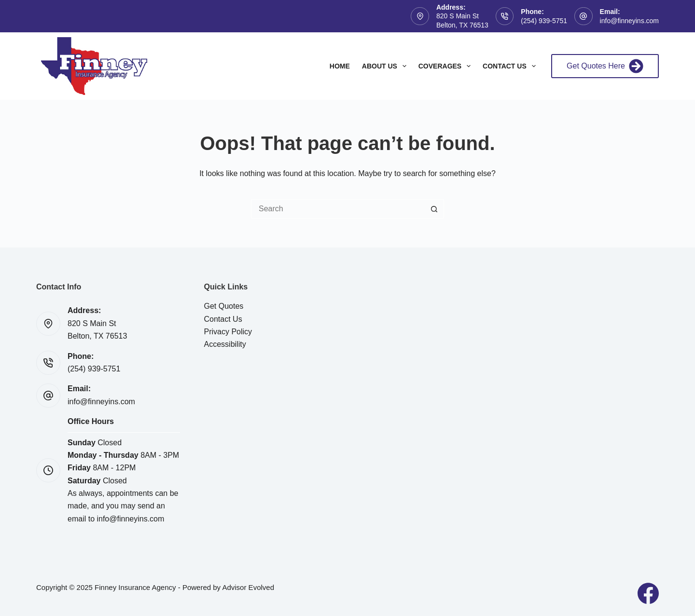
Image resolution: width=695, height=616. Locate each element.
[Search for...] (338, 209)
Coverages (446, 66)
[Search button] (434, 209)
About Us (386, 66)
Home (340, 66)
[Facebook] (648, 593)
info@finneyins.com (629, 21)
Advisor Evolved (248, 587)
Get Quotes (224, 306)
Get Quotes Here (605, 66)
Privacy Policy (228, 332)
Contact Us (511, 66)
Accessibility (225, 344)
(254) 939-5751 (544, 21)
